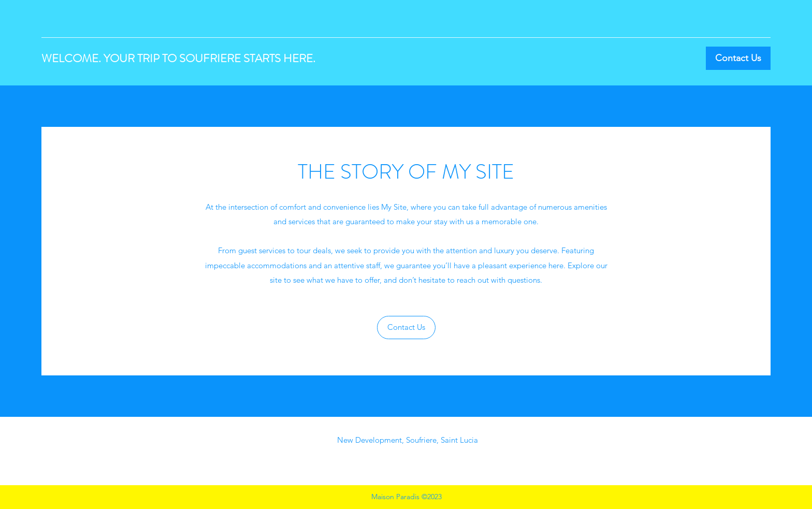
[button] (406, 328)
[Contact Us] (738, 58)
